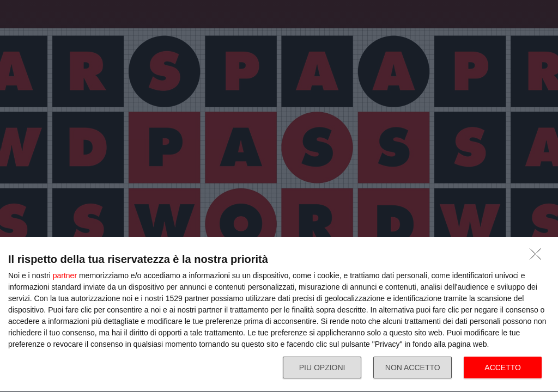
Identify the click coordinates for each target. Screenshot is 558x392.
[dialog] (279, 315)
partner (65, 275)
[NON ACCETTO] (538, 257)
